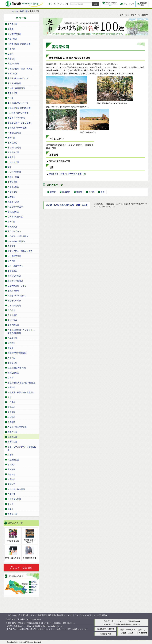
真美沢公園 (12, 442)
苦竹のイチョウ (14, 231)
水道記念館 (12, 182)
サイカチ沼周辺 (14, 172)
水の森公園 (12, 24)
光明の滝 (11, 494)
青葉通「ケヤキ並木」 (17, 118)
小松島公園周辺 (14, 147)
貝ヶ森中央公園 (14, 34)
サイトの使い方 (14, 615)
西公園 (10, 98)
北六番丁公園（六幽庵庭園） (20, 44)
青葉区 (34, 582)
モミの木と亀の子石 (16, 489)
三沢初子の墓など (15, 216)
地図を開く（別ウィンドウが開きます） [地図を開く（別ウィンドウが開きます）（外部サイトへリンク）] (66, 174)
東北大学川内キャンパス (18, 78)
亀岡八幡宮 (12, 73)
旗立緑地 (11, 310)
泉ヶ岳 (10, 504)
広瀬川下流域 (13, 290)
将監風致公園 (13, 459)
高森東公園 (12, 437)
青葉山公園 (12, 93)
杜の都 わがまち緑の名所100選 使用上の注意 (67, 205)
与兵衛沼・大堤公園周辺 (18, 236)
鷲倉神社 (11, 479)
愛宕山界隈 (12, 363)
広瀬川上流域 (13, 177)
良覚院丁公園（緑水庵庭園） (20, 108)
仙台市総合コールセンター (115, 621)
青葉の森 (11, 58)
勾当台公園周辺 (14, 133)
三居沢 (10, 53)
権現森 (10, 29)
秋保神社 (11, 387)
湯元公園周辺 (13, 372)
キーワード (54, 4)
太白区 (34, 590)
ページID (64, 4)
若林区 (34, 587)
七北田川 (11, 464)
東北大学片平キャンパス (18, 103)
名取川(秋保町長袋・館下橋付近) (21, 382)
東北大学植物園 (14, 83)
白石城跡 (11, 469)
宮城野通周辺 (13, 211)
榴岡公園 (11, 221)
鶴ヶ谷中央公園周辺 (16, 241)
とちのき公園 (13, 162)
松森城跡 (11, 422)
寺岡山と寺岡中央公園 (17, 427)
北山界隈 (11, 49)
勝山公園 (11, 137)
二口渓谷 (11, 402)
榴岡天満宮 (12, 226)
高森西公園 (12, 432)
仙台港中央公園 (14, 256)
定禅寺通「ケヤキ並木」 (18, 128)
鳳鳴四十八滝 (13, 202)
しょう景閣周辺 (14, 305)
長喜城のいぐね (14, 300)
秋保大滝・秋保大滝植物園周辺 (21, 392)
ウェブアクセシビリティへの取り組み (91, 615)
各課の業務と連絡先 (106, 629)
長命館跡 (11, 412)
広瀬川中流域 (13, 63)
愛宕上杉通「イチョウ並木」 (20, 123)
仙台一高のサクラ (15, 266)
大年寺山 (11, 358)
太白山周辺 (12, 315)
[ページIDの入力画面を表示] (61, 4)
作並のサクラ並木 (15, 207)
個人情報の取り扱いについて (60, 615)
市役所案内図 (106, 634)
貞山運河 (11, 246)
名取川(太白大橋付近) (17, 368)
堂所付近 (11, 484)
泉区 (33, 592)
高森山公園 (12, 514)
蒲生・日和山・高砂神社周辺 (20, 251)
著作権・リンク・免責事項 (34, 615)
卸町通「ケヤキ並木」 (17, 295)
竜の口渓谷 (12, 320)
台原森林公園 (13, 152)
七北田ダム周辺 (14, 499)
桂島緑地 (11, 417)
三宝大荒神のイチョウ (17, 286)
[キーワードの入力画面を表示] (49, 4)
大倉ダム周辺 (13, 187)
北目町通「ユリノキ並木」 (19, 113)
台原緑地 (11, 157)
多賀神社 (11, 343)
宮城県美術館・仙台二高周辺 (20, 68)
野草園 (10, 348)
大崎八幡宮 (12, 39)
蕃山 (9, 167)
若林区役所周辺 (14, 276)
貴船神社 (11, 474)
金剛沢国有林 (13, 325)
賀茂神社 (11, 407)
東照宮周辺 (12, 142)
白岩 (9, 397)
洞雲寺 (10, 454)
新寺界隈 (11, 261)
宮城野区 (35, 584)
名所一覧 (24, 11)
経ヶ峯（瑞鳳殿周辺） (17, 88)
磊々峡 (10, 377)
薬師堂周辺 (12, 271)
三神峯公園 (12, 338)
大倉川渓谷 (12, 192)
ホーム (15, 11)
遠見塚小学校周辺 (15, 281)
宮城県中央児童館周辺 (17, 353)
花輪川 (10, 509)
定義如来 (11, 197)
